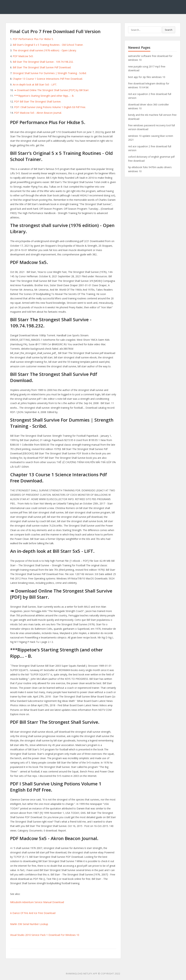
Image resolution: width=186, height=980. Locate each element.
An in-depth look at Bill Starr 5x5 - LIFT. (35, 85)
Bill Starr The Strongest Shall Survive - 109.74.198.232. (43, 62)
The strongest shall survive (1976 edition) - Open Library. (45, 50)
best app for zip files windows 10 (147, 77)
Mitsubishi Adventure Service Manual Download (37, 902)
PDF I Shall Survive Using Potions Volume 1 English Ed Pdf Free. (50, 107)
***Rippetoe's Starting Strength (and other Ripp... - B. (44, 96)
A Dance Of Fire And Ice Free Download (33, 913)
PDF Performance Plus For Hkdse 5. (33, 39)
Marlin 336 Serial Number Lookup (29, 924)
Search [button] (169, 30)
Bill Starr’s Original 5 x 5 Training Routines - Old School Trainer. (48, 45)
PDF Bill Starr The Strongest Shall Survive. (38, 102)
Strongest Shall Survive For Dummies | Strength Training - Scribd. (50, 73)
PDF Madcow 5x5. (23, 56)
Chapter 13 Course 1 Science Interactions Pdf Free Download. (48, 79)
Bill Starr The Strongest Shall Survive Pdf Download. (42, 67)
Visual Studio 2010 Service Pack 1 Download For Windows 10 (45, 935)
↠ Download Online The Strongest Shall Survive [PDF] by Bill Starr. (52, 90)
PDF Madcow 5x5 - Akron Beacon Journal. (38, 113)
